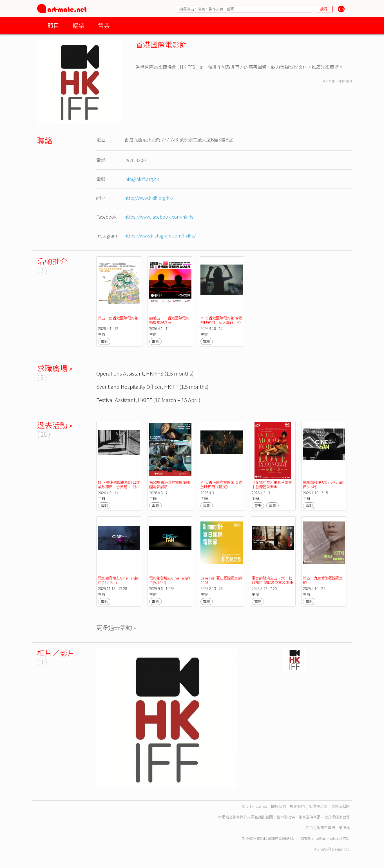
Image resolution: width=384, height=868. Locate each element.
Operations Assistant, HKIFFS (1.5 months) (145, 373)
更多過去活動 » (116, 627)
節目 (53, 25)
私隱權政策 (318, 806)
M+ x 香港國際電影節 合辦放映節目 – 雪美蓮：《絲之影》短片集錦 (119, 487)
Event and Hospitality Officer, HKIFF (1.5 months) (152, 386)
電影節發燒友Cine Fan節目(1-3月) (323, 484)
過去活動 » (55, 425)
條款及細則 (341, 806)
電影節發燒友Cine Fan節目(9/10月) (169, 580)
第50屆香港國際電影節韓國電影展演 (169, 484)
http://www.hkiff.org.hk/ (149, 198)
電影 (104, 341)
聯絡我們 (297, 806)
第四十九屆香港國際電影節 (323, 580)
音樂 (258, 506)
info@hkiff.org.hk (142, 179)
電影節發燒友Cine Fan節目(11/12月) (118, 580)
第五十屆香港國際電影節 (118, 318)
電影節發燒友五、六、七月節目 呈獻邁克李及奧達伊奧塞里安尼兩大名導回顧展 (272, 585)
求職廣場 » (55, 368)
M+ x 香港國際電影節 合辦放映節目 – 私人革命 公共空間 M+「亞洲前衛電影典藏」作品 (221, 325)
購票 (79, 25)
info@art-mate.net (327, 838)
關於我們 (278, 806)
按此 (346, 828)
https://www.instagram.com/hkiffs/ (160, 236)
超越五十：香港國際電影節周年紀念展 (169, 320)
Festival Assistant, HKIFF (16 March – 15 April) (148, 400)
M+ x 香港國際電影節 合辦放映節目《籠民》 (221, 484)
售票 (104, 25)
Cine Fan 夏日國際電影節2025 (221, 580)
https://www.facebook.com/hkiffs (159, 217)
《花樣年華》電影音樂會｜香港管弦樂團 (272, 484)
